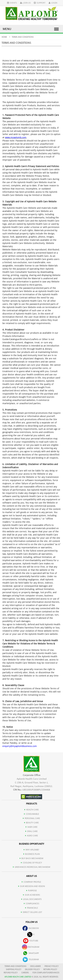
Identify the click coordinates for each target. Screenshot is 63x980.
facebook (31, 928)
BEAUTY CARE (32, 823)
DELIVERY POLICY (32, 969)
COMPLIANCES (32, 904)
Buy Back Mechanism (32, 858)
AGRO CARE (32, 836)
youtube (31, 941)
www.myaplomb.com (16, 137)
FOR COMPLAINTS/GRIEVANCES (46, 973)
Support (40, 3)
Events (12, 3)
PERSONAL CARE (32, 818)
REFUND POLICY (11, 973)
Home (4, 37)
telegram (31, 959)
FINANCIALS (32, 908)
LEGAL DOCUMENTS (32, 899)
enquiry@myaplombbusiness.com (20, 746)
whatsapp (31, 953)
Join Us (25, 3)
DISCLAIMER (35, 966)
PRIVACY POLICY (52, 966)
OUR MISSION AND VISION (32, 886)
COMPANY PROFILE (32, 882)
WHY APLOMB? (32, 850)
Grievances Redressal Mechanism (32, 867)
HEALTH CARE (32, 810)
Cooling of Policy (32, 863)
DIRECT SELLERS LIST (32, 912)
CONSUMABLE (32, 814)
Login (53, 3)
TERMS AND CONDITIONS (15, 966)
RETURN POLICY (50, 969)
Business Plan (32, 854)
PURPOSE (32, 891)
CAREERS (25, 973)
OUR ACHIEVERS (32, 895)
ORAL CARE (32, 831)
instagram (31, 947)
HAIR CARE (32, 827)
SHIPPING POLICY (14, 969)
